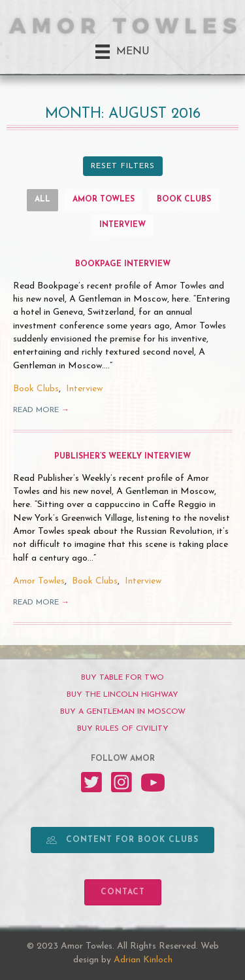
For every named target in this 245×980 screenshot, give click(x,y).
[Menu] (122, 52)
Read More (41, 410)
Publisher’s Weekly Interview (122, 457)
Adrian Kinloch (143, 960)
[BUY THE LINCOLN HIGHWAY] (122, 695)
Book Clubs (184, 200)
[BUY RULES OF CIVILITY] (122, 729)
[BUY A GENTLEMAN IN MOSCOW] (122, 712)
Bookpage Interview (123, 264)
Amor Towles (104, 200)
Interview (122, 225)
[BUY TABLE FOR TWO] (122, 678)
